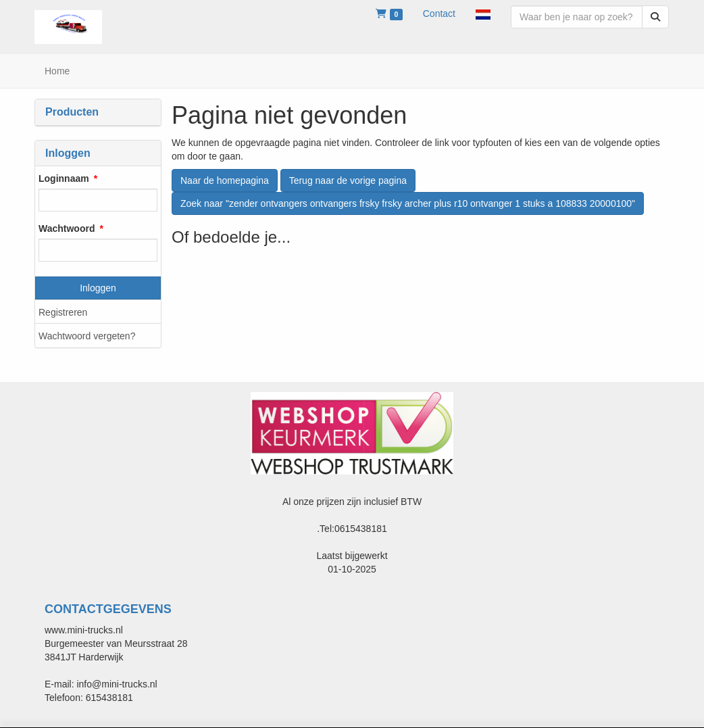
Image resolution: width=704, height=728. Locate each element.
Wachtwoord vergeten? (87, 336)
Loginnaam (64, 178)
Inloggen (98, 288)
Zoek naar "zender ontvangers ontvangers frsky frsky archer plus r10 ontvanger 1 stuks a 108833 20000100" (408, 203)
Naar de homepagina (225, 180)
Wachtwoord (67, 228)
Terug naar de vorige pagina (348, 180)
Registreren (63, 312)
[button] (483, 14)
